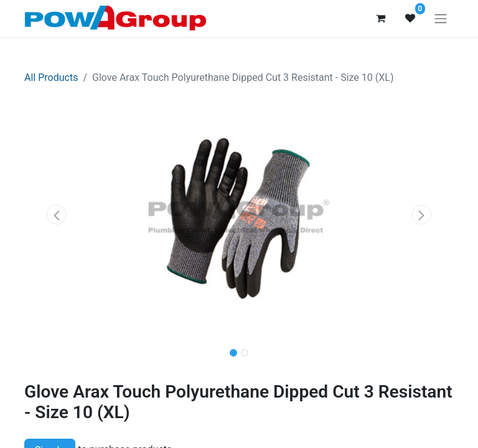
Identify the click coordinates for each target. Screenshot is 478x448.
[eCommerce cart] (380, 18)
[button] (57, 215)
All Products (51, 77)
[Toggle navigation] (441, 18)
